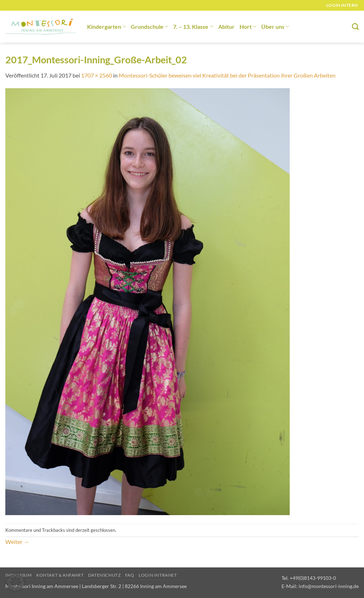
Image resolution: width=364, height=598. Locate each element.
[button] (16, 582)
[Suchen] (355, 27)
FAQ (130, 575)
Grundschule (149, 27)
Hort (248, 27)
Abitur (226, 27)
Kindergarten (106, 27)
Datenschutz (105, 575)
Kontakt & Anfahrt (60, 575)
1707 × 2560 (97, 75)
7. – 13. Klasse (193, 27)
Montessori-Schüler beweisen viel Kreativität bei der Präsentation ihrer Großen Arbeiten (227, 75)
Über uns (275, 27)
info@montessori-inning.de (329, 586)
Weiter (17, 542)
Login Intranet (158, 575)
